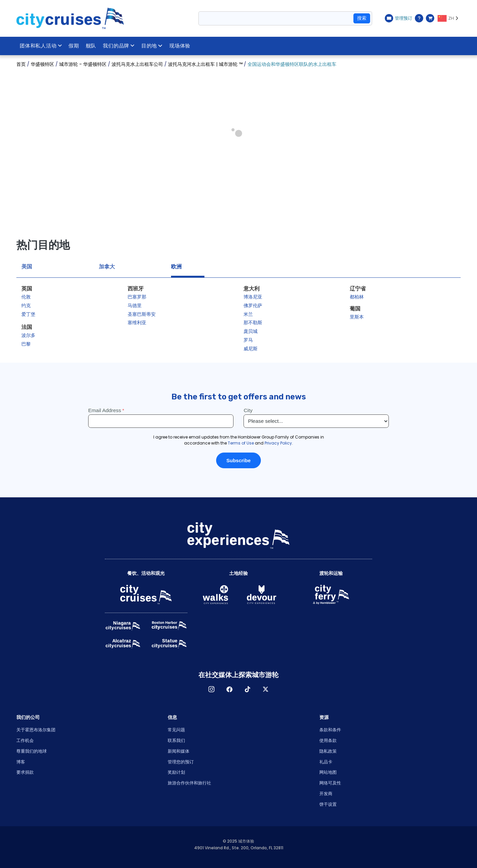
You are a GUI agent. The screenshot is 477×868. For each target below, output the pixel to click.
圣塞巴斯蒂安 (142, 314)
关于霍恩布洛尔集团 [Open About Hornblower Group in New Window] (36, 730)
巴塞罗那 (137, 297)
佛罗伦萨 (253, 305)
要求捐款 (25, 772)
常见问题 (176, 730)
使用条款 (328, 740)
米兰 (248, 314)
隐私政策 (328, 751)
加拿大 (107, 267)
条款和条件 (330, 730)
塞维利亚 (137, 323)
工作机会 (25, 740)
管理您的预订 (181, 762)
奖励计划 (176, 772)
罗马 (248, 340)
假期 (74, 46)
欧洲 (176, 267)
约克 (26, 305)
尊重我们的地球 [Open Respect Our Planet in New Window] (32, 751)
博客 (21, 762)
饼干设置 (328, 804)
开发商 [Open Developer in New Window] (326, 794)
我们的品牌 (120, 46)
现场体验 (181, 46)
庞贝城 (251, 331)
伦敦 (26, 297)
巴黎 (26, 344)
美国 (27, 267)
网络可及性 (330, 783)
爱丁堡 (28, 314)
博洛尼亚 (253, 297)
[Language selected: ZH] (449, 18)
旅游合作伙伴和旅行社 (189, 783)
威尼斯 (251, 349)
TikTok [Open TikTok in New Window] (248, 689)
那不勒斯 (253, 323)
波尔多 (28, 335)
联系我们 (176, 740)
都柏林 (357, 297)
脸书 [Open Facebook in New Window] (229, 689)
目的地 (153, 46)
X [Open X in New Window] (266, 689)
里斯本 (357, 317)
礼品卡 (326, 762)
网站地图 (328, 772)
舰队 (92, 46)
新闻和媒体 (179, 751)
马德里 (135, 305)
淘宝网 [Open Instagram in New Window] (211, 689)
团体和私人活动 (41, 46)
